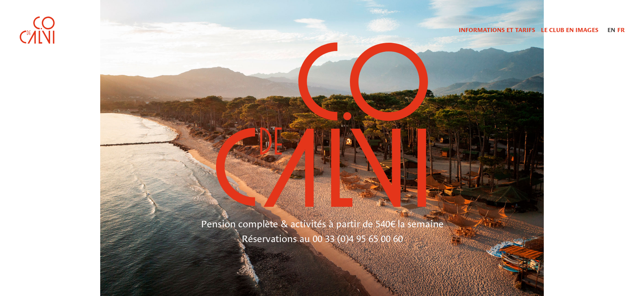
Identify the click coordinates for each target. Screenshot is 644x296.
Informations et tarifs (497, 30)
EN (611, 30)
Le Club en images (570, 30)
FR (621, 30)
